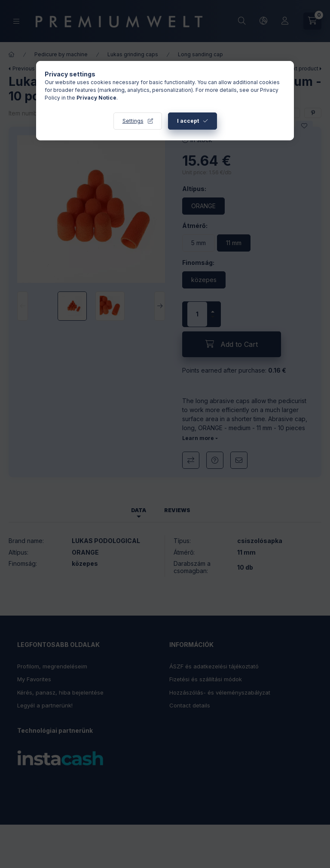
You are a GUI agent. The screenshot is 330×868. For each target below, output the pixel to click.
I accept (188, 121)
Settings (133, 121)
